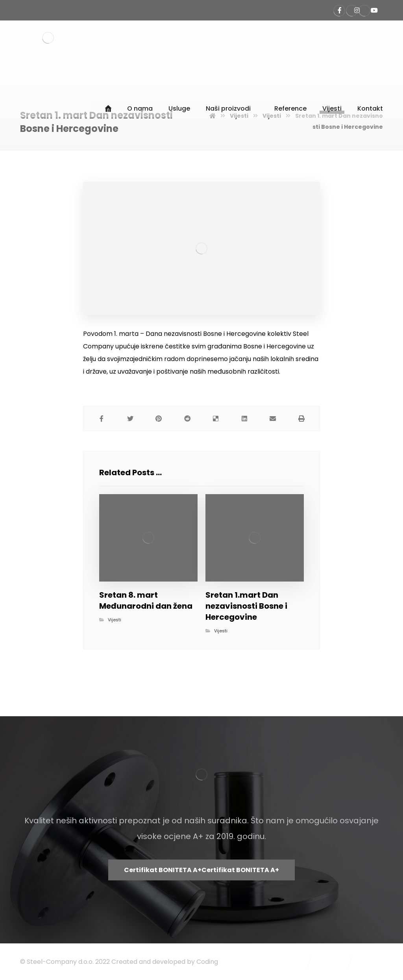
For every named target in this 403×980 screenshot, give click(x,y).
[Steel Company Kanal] (374, 10)
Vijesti (115, 620)
